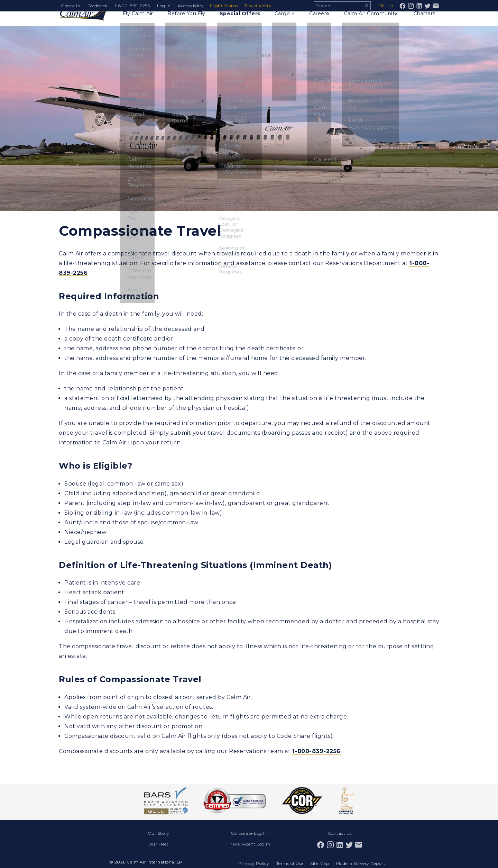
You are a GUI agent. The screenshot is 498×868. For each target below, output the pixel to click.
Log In (164, 6)
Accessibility (191, 6)
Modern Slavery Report (361, 860)
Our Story (159, 833)
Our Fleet (159, 842)
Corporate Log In (249, 833)
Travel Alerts (260, 6)
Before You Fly (189, 23)
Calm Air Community (371, 23)
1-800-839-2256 (132, 6)
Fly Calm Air (140, 23)
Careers (319, 23)
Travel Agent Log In (249, 842)
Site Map (319, 860)
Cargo (287, 23)
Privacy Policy (251, 860)
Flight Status (225, 6)
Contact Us (340, 833)
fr (381, 6)
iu (391, 6)
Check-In (71, 6)
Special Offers (244, 23)
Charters (423, 23)
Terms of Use (288, 860)
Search (367, 6)
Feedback (98, 6)
